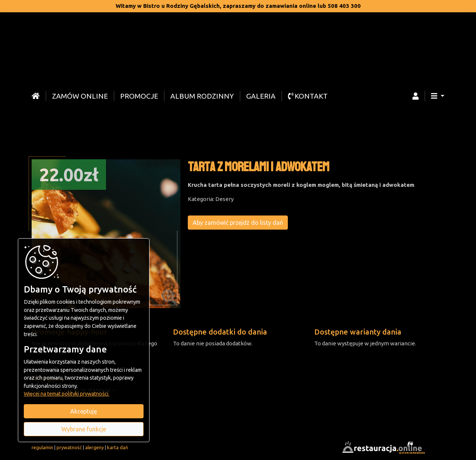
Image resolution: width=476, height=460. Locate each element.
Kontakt (308, 96)
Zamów (80, 96)
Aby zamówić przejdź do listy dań (238, 223)
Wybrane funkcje (84, 429)
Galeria (261, 96)
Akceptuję (84, 411)
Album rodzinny (202, 96)
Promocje (139, 96)
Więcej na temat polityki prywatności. (67, 394)
